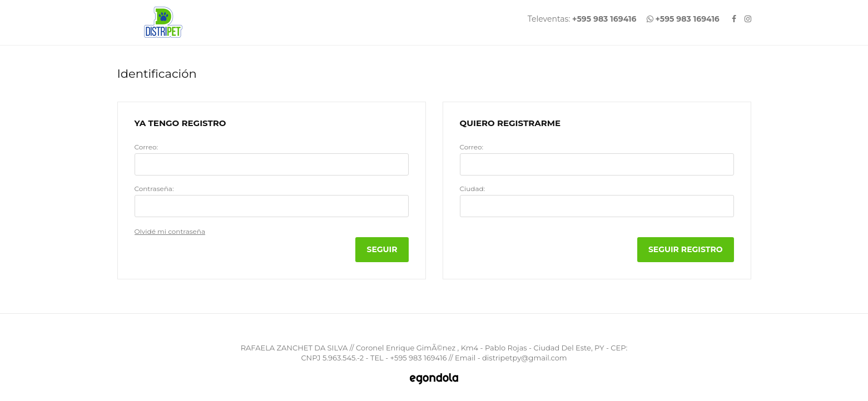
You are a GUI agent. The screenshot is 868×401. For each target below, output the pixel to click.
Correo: (146, 147)
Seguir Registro (686, 249)
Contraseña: (154, 189)
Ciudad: (473, 189)
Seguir (382, 249)
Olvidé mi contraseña (170, 231)
